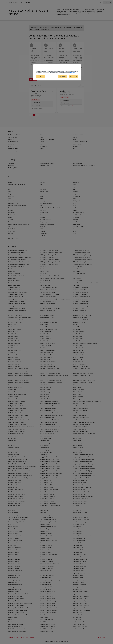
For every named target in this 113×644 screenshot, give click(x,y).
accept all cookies (74, 77)
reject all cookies (63, 77)
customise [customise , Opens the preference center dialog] (41, 77)
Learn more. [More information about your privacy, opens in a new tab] (72, 72)
